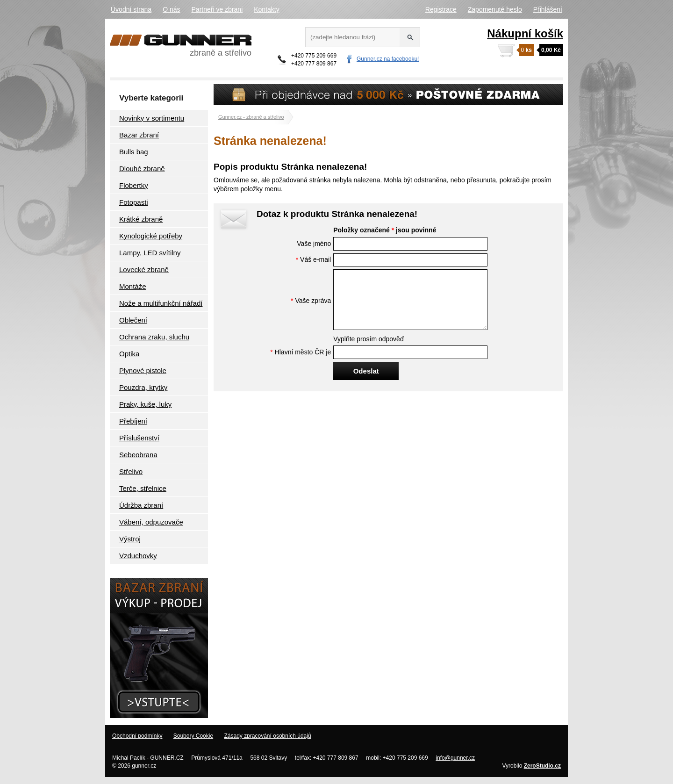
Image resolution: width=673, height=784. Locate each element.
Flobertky (134, 185)
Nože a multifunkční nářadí (161, 303)
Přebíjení (133, 421)
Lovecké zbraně (144, 270)
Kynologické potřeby (151, 236)
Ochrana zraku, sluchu (154, 337)
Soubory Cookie (193, 736)
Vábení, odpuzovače (151, 522)
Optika (129, 354)
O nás (171, 9)
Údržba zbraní (141, 505)
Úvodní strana (131, 9)
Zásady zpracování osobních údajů (267, 736)
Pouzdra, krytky (143, 387)
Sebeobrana (138, 455)
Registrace (441, 9)
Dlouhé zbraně (142, 169)
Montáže (133, 286)
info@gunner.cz (455, 758)
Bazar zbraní (139, 135)
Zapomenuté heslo (495, 9)
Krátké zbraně (141, 219)
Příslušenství (139, 438)
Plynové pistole (143, 370)
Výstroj (130, 539)
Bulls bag (134, 152)
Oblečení (133, 320)
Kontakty (266, 9)
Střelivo (131, 471)
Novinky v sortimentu (152, 118)
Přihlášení (548, 9)
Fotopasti (134, 202)
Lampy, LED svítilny (150, 253)
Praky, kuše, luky (145, 404)
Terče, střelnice (143, 488)
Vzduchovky (138, 556)
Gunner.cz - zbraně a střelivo (251, 117)
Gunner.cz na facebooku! (388, 59)
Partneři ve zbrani (217, 9)
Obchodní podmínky (137, 736)
